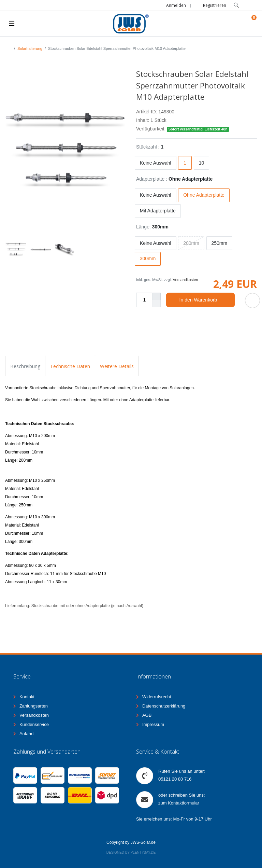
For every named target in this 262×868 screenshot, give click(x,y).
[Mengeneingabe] (144, 300)
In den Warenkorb (205, 300)
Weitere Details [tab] (117, 366)
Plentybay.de (143, 852)
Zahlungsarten (34, 706)
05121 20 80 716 (175, 779)
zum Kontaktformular (179, 803)
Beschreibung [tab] (25, 366)
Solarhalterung (30, 48)
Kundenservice (34, 724)
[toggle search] (236, 5)
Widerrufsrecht (157, 697)
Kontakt (27, 697)
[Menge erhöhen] (157, 296)
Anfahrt (27, 734)
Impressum (153, 724)
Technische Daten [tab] (70, 366)
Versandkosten (186, 280)
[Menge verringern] (157, 304)
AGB (147, 715)
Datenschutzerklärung (164, 706)
